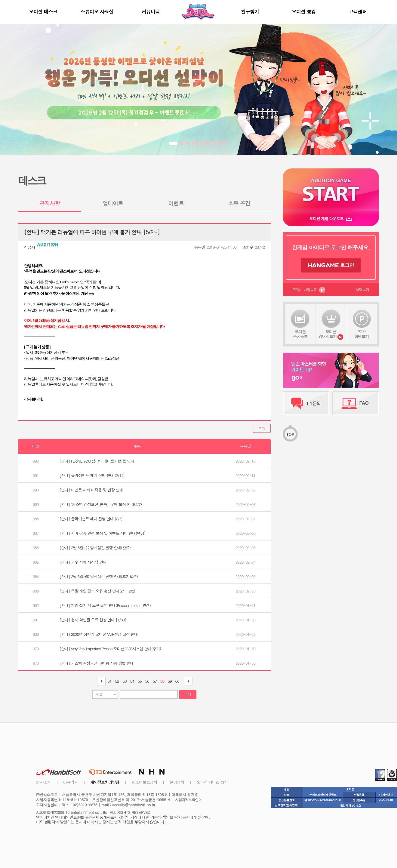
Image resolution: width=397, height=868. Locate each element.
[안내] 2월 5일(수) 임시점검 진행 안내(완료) (95, 548)
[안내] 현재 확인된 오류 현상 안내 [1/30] (93, 620)
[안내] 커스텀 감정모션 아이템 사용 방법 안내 (97, 663)
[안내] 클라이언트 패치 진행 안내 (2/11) (92, 475)
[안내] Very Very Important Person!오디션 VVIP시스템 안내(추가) (110, 649)
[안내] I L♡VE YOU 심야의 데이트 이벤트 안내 (97, 461)
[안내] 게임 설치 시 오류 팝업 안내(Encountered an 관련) (105, 605)
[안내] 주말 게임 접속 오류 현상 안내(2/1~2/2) (97, 591)
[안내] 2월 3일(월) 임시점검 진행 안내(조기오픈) (99, 576)
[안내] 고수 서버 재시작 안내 (83, 562)
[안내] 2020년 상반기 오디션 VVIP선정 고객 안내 (99, 634)
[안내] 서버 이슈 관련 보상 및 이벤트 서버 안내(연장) (102, 533)
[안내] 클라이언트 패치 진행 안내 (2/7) (91, 519)
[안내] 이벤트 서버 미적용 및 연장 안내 (91, 490)
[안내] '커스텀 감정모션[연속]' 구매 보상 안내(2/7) (101, 504)
